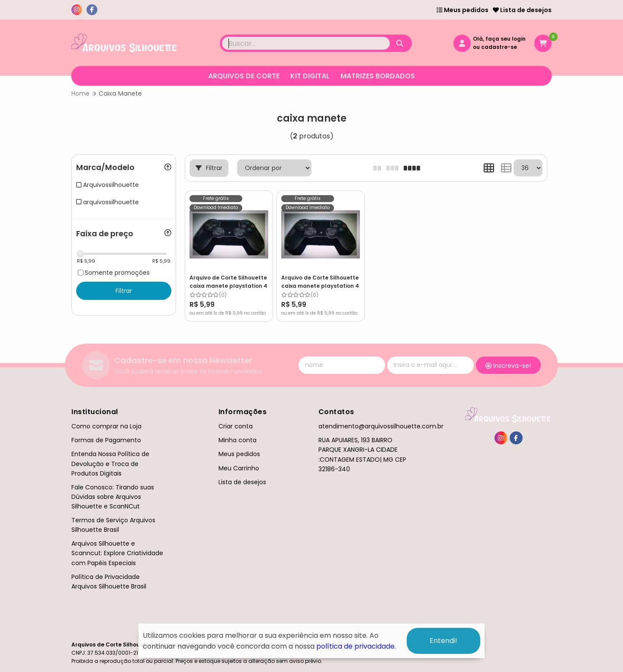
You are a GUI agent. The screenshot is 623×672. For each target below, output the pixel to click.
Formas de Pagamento (106, 440)
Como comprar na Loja (106, 426)
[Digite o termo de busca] (306, 43)
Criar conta (236, 426)
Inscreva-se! (508, 366)
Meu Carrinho (239, 468)
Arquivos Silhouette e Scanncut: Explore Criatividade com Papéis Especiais (117, 553)
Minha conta (238, 440)
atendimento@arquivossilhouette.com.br (381, 426)
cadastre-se (499, 47)
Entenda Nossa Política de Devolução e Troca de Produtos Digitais (110, 463)
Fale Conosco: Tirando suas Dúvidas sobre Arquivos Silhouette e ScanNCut (113, 497)
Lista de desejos (522, 10)
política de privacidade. (356, 646)
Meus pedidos (462, 10)
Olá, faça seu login (499, 39)
